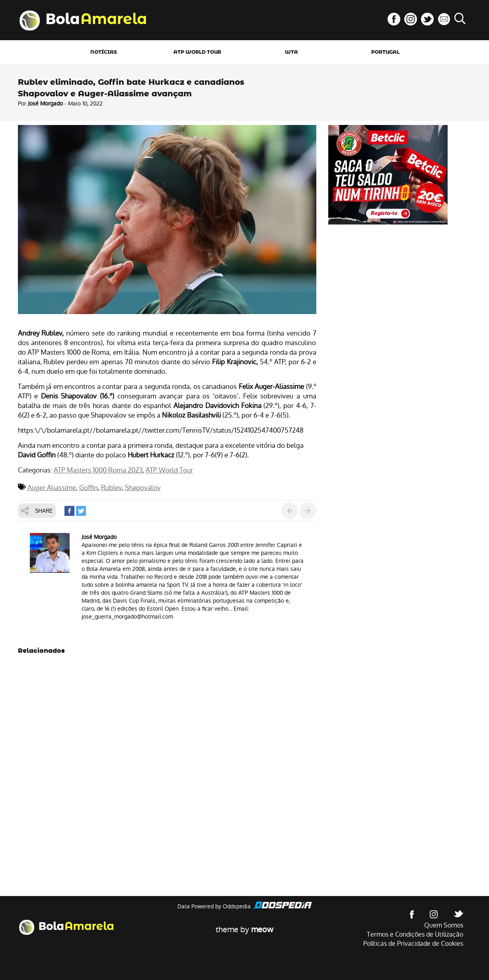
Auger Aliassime (52, 488)
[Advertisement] (388, 284)
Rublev (111, 488)
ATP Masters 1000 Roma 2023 (98, 470)
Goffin (89, 488)
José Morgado (45, 103)
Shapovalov (143, 488)
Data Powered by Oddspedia (214, 906)
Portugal (385, 52)
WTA (291, 52)
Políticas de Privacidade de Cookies (413, 944)
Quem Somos (444, 925)
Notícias (104, 52)
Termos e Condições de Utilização (415, 934)
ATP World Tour (197, 52)
